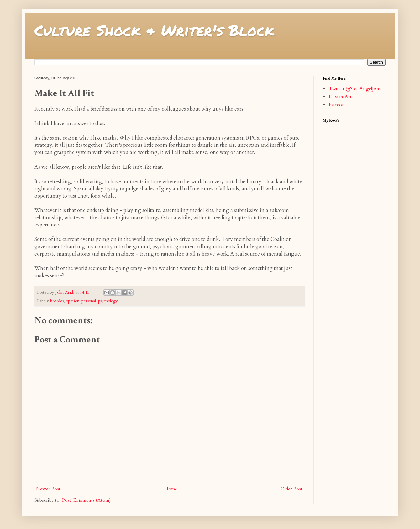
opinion (73, 301)
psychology (108, 301)
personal (89, 301)
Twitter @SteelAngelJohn (355, 89)
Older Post (291, 489)
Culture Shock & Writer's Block (154, 30)
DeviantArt (340, 97)
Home (171, 489)
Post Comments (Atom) (86, 500)
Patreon (337, 105)
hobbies (57, 301)
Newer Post (48, 489)
